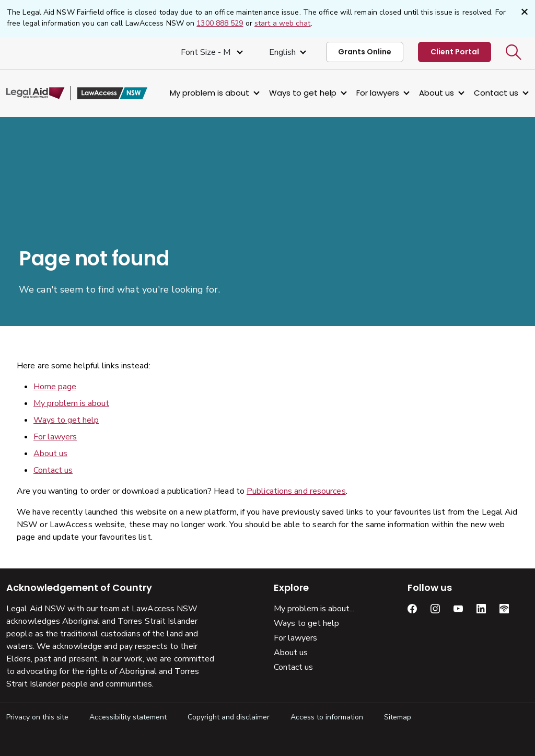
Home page (55, 387)
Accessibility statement (128, 717)
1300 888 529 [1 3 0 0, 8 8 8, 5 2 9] (220, 23)
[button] (514, 52)
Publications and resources (296, 491)
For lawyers (378, 93)
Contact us (496, 93)
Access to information (327, 717)
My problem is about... (314, 609)
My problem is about (210, 93)
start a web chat (283, 23)
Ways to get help (303, 93)
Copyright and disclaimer (229, 717)
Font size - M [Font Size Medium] (207, 52)
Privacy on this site (37, 717)
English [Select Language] (282, 52)
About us (437, 93)
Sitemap (398, 717)
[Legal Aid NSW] (77, 94)
